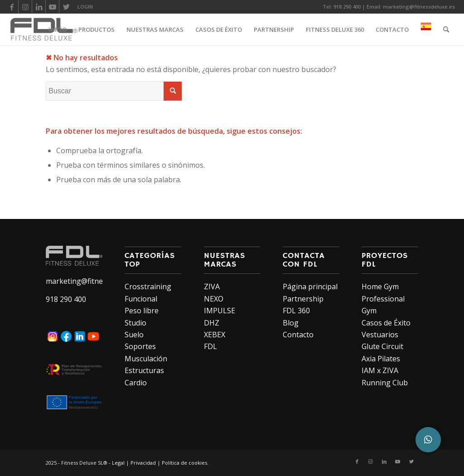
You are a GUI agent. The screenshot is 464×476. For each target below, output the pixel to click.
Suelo (134, 335)
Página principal (310, 287)
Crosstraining (148, 287)
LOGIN (85, 7)
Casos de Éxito (386, 323)
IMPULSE (220, 311)
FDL (210, 346)
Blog (291, 323)
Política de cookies (184, 463)
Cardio (136, 383)
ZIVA (212, 287)
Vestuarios (380, 335)
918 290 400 (347, 7)
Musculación (146, 359)
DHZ (212, 323)
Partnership (303, 299)
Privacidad (143, 463)
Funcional (141, 299)
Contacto (298, 335)
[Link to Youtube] (52, 7)
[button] (428, 440)
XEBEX (215, 335)
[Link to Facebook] (12, 7)
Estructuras (144, 370)
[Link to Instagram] (25, 7)
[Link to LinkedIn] (39, 7)
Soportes (140, 346)
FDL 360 (296, 311)
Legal (118, 463)
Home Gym (380, 287)
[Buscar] (446, 29)
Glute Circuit (382, 346)
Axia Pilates (381, 359)
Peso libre (142, 311)
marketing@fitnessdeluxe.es (419, 7)
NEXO (214, 299)
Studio (135, 323)
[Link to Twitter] (66, 7)
